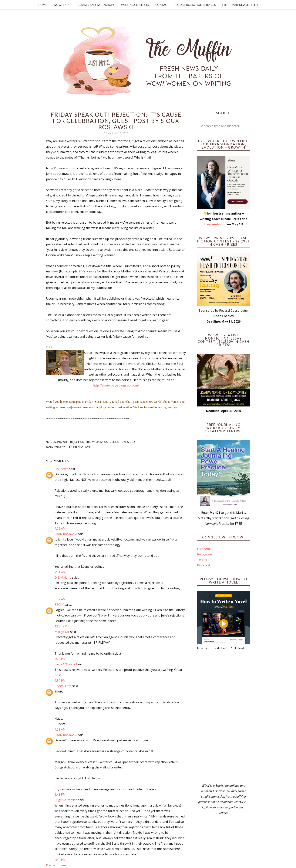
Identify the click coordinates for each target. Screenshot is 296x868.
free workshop (215, 224)
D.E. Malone (63, 577)
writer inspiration (76, 447)
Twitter (202, 560)
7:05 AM (60, 528)
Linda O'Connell (66, 664)
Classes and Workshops (96, 5)
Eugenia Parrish (66, 800)
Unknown (61, 469)
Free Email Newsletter (240, 5)
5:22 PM (60, 659)
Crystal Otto (63, 686)
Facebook (204, 549)
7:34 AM (60, 572)
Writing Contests (135, 5)
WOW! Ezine (62, 5)
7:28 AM (60, 729)
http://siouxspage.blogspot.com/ (116, 385)
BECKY (59, 605)
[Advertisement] (224, 717)
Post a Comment (58, 865)
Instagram (204, 554)
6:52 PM (60, 681)
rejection (119, 442)
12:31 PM (61, 626)
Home (43, 5)
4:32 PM (60, 860)
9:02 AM (60, 599)
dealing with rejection (67, 442)
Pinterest (204, 565)
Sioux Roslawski (66, 534)
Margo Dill (62, 632)
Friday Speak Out (98, 442)
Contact (162, 5)
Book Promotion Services (196, 5)
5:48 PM (60, 794)
